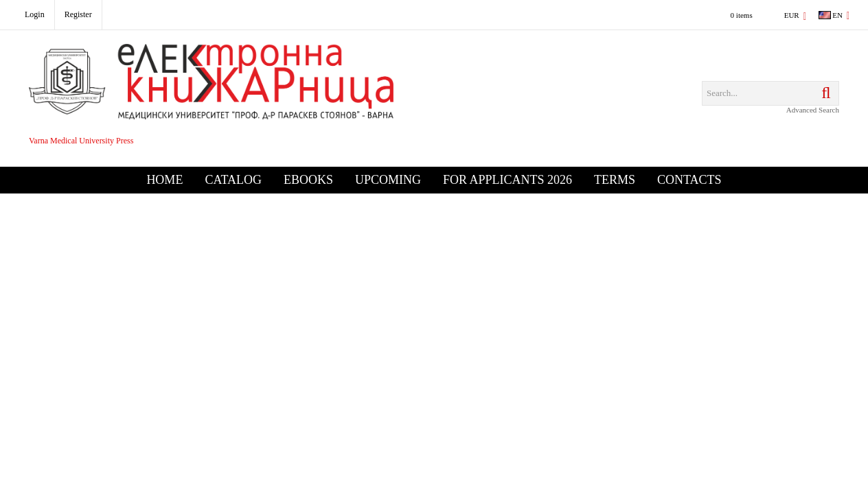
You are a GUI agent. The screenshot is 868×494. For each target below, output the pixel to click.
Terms (615, 180)
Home (164, 180)
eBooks (308, 180)
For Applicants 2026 (507, 180)
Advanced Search (813, 110)
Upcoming (388, 180)
